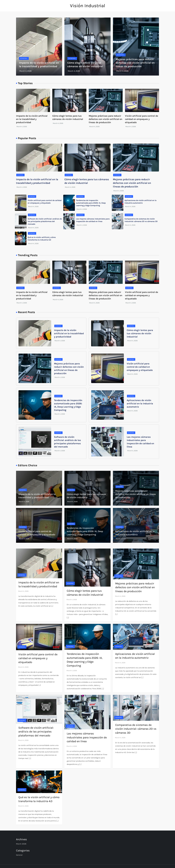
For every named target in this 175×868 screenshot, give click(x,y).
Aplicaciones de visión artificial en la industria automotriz (140, 404)
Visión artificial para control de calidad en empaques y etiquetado (142, 119)
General (24, 58)
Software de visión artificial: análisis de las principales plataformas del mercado (45, 221)
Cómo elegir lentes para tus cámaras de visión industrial (140, 333)
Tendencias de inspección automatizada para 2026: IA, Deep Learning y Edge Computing (91, 203)
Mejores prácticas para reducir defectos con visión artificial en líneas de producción (135, 63)
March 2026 (21, 844)
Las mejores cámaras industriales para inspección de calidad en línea (87, 737)
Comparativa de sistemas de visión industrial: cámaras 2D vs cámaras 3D (136, 729)
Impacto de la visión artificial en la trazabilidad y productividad (32, 119)
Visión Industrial (88, 6)
